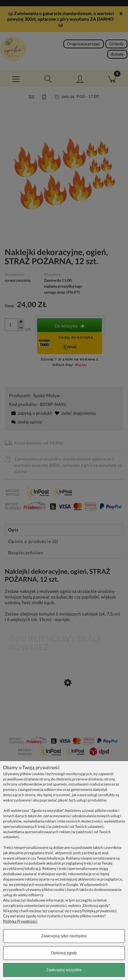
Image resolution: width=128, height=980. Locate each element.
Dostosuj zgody (64, 953)
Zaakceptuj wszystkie (64, 970)
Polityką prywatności (99, 911)
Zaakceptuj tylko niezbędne (64, 936)
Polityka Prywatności (20, 921)
